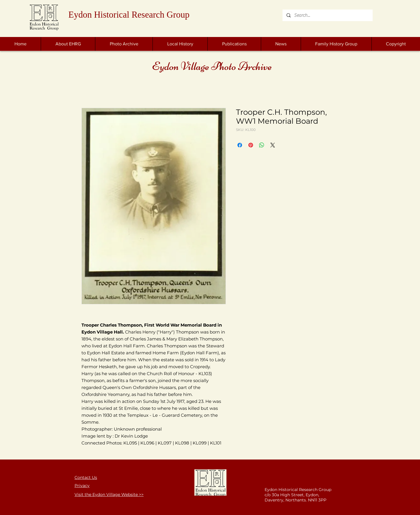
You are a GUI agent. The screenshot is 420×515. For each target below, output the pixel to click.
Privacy (82, 486)
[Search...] (327, 15)
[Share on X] (273, 145)
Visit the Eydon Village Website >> (109, 494)
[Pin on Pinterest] (251, 145)
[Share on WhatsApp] (262, 145)
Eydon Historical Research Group (129, 15)
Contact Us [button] (86, 477)
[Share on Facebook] (240, 145)
